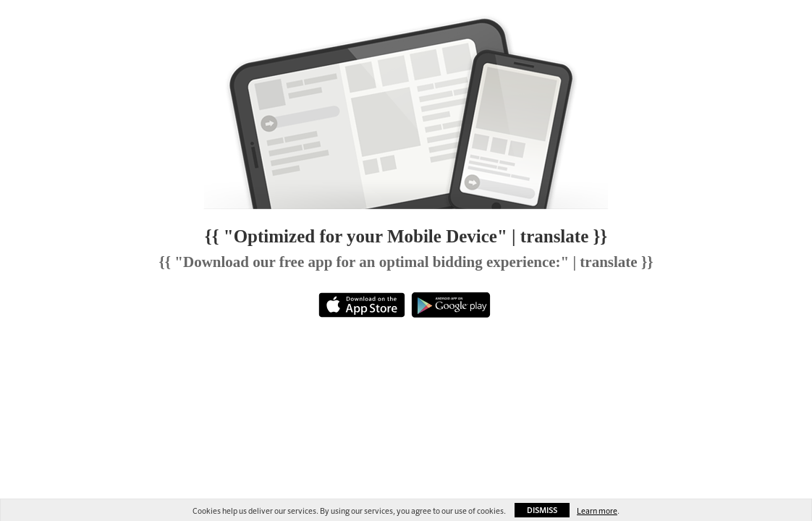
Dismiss (542, 511)
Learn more (597, 511)
